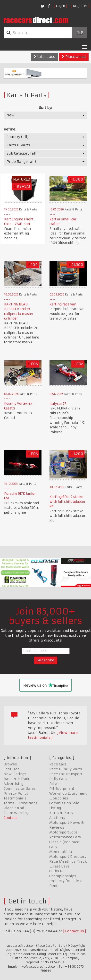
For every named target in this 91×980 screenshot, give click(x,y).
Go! (80, 33)
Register (80, 6)
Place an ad (74, 57)
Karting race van (63, 304)
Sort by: (45, 108)
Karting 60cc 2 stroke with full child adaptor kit (67, 502)
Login (60, 6)
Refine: (10, 129)
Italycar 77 (58, 404)
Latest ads (44, 57)
